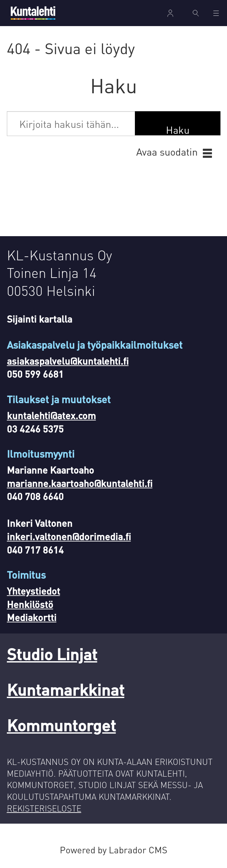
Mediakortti (32, 617)
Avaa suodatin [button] (167, 152)
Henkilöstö (30, 604)
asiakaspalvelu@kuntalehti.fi (68, 361)
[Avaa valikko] (216, 13)
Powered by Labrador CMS (113, 850)
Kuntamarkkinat (66, 689)
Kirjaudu (170, 13)
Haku (178, 129)
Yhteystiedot (33, 591)
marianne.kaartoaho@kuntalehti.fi (80, 483)
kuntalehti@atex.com (51, 415)
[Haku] (196, 13)
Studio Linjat (52, 654)
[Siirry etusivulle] (33, 13)
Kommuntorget (61, 725)
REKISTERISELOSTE (44, 808)
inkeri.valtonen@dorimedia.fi (69, 536)
